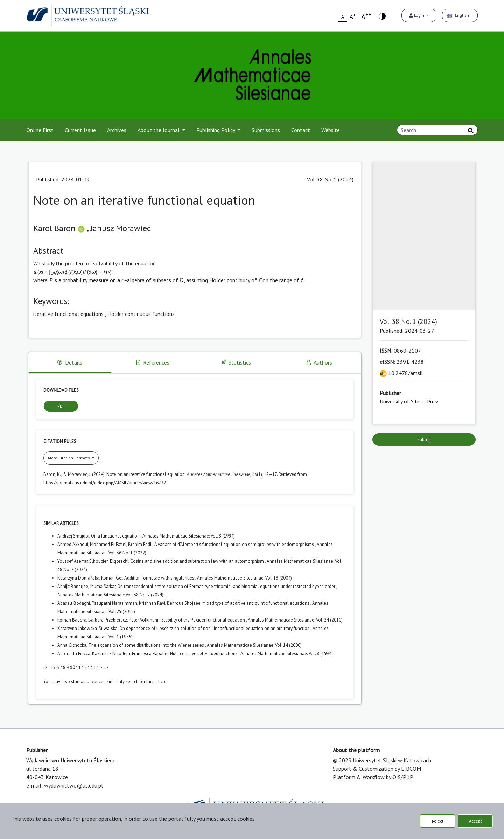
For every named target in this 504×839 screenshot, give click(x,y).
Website (331, 130)
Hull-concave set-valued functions (204, 654)
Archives (117, 130)
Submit (424, 439)
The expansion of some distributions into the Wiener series (147, 645)
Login (417, 15)
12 (84, 668)
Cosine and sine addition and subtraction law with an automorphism (198, 561)
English (458, 15)
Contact (301, 130)
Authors (319, 362)
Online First (40, 130)
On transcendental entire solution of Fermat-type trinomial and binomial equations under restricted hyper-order (227, 586)
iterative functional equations (68, 314)
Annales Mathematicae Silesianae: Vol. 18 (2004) (244, 578)
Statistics (236, 362)
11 (78, 668)
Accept (475, 821)
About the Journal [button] (159, 130)
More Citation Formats (69, 458)
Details (70, 362)
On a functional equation (116, 536)
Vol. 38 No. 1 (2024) (330, 179)
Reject (438, 821)
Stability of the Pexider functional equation (204, 620)
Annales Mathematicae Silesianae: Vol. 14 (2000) (254, 645)
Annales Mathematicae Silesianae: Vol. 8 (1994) (189, 536)
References (153, 362)
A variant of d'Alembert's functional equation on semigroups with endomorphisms (235, 544)
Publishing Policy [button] (216, 130)
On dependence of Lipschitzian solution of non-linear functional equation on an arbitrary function (215, 628)
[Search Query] (437, 130)
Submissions (266, 130)
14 (96, 668)
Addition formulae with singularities (160, 578)
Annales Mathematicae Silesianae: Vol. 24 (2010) (295, 620)
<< (46, 668)
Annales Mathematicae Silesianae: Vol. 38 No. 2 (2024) (110, 595)
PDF (61, 406)
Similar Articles (61, 523)
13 (90, 668)
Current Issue (80, 130)
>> (106, 668)
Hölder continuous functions (141, 314)
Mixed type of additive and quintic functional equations (256, 603)
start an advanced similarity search (105, 682)
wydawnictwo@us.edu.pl (73, 785)
